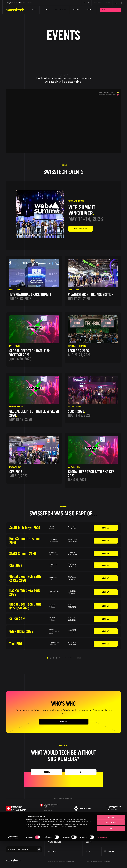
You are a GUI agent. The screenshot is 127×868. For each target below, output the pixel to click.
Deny (111, 856)
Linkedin (46, 772)
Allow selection (111, 850)
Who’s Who (77, 10)
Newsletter (97, 3)
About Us (86, 3)
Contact (108, 3)
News (34, 10)
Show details (103, 864)
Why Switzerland (60, 10)
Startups (90, 10)
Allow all (111, 844)
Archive (106, 528)
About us (89, 832)
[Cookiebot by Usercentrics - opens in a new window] (13, 864)
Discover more (81, 229)
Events (45, 10)
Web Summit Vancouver (111, 10)
